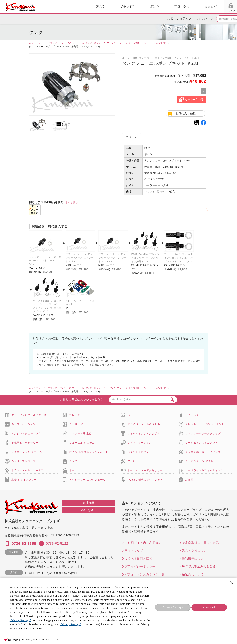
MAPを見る (89, 510)
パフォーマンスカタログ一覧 (145, 574)
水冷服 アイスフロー (24, 480)
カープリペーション (23, 424)
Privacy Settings (173, 607)
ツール (131, 461)
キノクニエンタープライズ (43, 43)
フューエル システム (82, 443)
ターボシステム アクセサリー (203, 461)
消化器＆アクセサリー (25, 443)
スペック (131, 137)
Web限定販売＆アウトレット (145, 480)
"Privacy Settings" (20, 620)
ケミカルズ (192, 415)
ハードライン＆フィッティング (204, 470)
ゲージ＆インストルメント (202, 443)
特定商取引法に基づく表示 (200, 543)
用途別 (113, 7)
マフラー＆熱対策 (80, 433)
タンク (62, 43)
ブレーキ (75, 415)
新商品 (189, 480)
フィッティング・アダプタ (144, 433)
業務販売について (194, 559)
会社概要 (89, 503)
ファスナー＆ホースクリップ (203, 433)
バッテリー (134, 415)
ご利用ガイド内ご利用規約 (143, 543)
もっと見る (72, 202)
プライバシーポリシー (140, 566)
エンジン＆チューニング (26, 433)
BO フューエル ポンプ (80, 43)
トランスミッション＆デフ (28, 470)
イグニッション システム (27, 452)
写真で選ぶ (140, 7)
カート (232, 7)
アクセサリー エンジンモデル (87, 480)
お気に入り (203, 11)
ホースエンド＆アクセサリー (145, 470)
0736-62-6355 (24, 544)
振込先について (193, 574)
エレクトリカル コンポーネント (205, 424)
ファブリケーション (140, 443)
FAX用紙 (217, 11)
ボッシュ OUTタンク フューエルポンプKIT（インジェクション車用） (130, 43)
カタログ (169, 7)
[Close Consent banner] (232, 583)
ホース (73, 470)
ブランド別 (86, 7)
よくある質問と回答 (138, 559)
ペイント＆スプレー (140, 452)
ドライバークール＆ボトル (144, 424)
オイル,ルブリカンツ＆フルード (89, 452)
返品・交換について (196, 551)
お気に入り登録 (186, 113)
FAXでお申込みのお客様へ (200, 566)
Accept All (209, 607)
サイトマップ (134, 551)
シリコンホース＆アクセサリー (204, 452)
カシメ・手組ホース (23, 461)
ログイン (189, 11)
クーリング (76, 424)
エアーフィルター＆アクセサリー (32, 415)
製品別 (58, 7)
